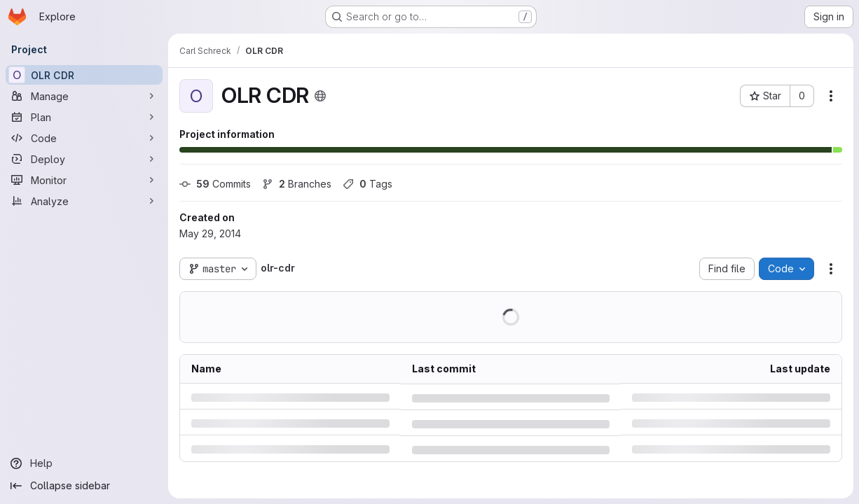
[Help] (84, 463)
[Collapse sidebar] (84, 486)
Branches (297, 184)
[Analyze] (84, 201)
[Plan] (84, 117)
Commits (215, 184)
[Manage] (84, 96)
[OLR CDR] (84, 75)
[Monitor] (84, 180)
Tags (367, 184)
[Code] (84, 138)
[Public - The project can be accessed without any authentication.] (320, 96)
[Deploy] (84, 159)
